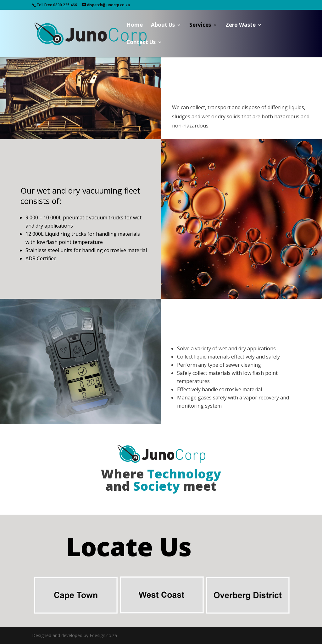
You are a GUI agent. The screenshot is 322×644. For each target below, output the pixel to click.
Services (200, 25)
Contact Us (141, 43)
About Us (163, 25)
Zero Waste (241, 25)
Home (135, 25)
